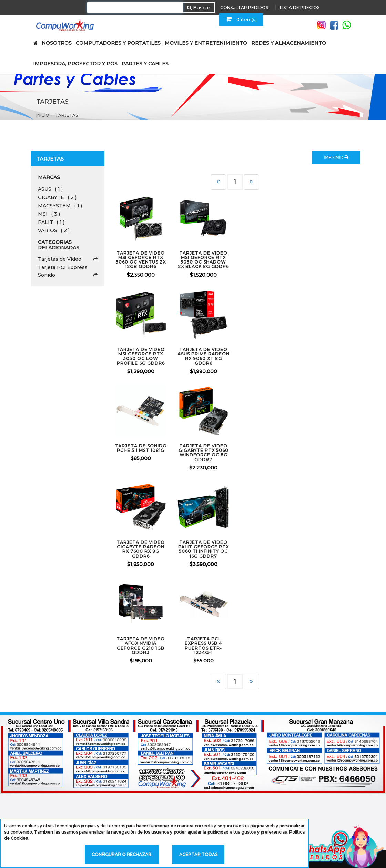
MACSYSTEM (60, 206)
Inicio (43, 115)
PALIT (51, 222)
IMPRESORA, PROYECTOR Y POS (75, 64)
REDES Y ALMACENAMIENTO (289, 43)
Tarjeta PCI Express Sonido (68, 271)
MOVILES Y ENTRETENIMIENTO (206, 43)
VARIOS (54, 230)
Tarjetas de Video (68, 259)
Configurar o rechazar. (122, 854)
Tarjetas (67, 115)
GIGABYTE (57, 197)
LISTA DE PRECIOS (300, 7)
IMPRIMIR (336, 157)
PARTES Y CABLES (145, 64)
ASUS (50, 189)
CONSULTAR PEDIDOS (244, 7)
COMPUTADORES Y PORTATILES (118, 43)
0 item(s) (241, 19)
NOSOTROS (57, 43)
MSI (49, 214)
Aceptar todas (198, 854)
